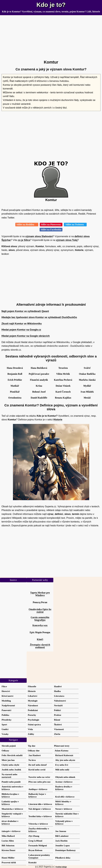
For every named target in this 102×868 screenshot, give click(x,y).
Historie (58, 420)
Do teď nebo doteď (38, 765)
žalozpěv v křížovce (11, 831)
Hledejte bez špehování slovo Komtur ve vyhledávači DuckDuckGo (39, 317)
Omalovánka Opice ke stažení (40, 611)
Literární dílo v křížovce (40, 804)
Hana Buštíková (39, 368)
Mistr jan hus (8, 760)
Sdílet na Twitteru (75, 224)
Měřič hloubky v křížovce (63, 803)
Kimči (40, 639)
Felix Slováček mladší (12, 755)
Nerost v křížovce (64, 809)
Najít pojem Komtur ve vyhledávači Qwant (25, 311)
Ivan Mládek (87, 392)
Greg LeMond (35, 841)
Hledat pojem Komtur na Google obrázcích (26, 336)
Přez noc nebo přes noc (40, 782)
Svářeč (87, 368)
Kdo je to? (51, 5)
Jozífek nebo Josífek (11, 770)
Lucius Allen (8, 841)
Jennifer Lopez (62, 845)
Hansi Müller (8, 858)
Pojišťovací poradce (39, 374)
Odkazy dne (34, 751)
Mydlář (87, 386)
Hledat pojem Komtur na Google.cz (21, 330)
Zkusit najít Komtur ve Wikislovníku (22, 324)
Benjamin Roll (15, 374)
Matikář (15, 386)
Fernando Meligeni (38, 845)
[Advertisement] (51, 36)
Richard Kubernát (64, 755)
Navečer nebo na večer (39, 777)
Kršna (39, 386)
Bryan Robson (35, 850)
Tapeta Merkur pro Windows (40, 594)
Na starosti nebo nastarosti (9, 776)
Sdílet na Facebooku (51, 230)
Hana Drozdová (15, 368)
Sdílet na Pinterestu (51, 224)
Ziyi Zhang (34, 836)
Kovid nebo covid (37, 770)
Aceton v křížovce (64, 782)
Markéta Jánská (87, 380)
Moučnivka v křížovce (12, 809)
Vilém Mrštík (63, 374)
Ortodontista (15, 398)
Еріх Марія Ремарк (40, 632)
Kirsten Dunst (8, 850)
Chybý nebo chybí (10, 765)
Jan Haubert (35, 755)
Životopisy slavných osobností (40, 646)
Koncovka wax (40, 625)
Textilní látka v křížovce (40, 816)
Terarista (63, 368)
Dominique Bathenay (65, 850)
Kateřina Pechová (63, 380)
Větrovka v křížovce (38, 824)
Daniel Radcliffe (39, 398)
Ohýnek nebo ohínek (65, 777)
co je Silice (24, 240)
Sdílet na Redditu (27, 224)
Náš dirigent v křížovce (40, 809)
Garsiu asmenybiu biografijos (40, 619)
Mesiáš (87, 398)
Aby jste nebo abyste (65, 760)
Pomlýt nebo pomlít (11, 782)
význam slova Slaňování (39, 236)
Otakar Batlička (87, 374)
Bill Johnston (8, 845)
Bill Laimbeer (62, 836)
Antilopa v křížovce (38, 789)
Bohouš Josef (39, 392)
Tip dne (32, 746)
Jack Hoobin (61, 841)
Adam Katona (61, 751)
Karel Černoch (63, 392)
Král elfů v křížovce (65, 797)
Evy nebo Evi (62, 765)
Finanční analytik (39, 380)
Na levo (32, 760)
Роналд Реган (40, 602)
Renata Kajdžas (63, 398)
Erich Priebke (15, 380)
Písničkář (15, 392)
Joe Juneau (61, 831)
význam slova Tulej (67, 240)
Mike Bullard (8, 836)
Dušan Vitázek (63, 386)
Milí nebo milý (62, 770)
